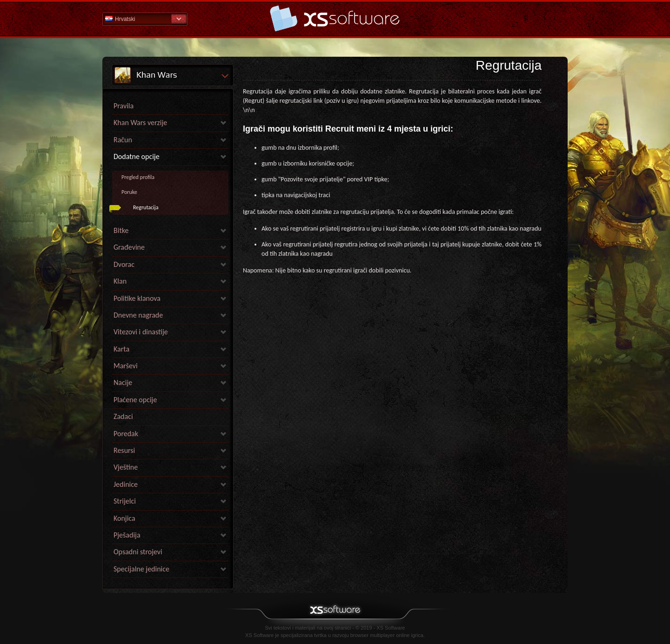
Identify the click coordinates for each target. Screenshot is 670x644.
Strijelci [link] (125, 501)
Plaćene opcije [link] (135, 400)
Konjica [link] (124, 518)
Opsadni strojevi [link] (138, 552)
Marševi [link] (126, 366)
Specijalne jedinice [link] (141, 569)
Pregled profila (138, 177)
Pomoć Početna (335, 18)
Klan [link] (120, 281)
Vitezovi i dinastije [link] (141, 332)
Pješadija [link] (127, 535)
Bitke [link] (121, 230)
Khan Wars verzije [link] (140, 123)
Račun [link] (123, 140)
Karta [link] (121, 349)
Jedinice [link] (126, 484)
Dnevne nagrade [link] (138, 315)
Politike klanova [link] (137, 298)
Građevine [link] (129, 247)
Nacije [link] (123, 382)
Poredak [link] (126, 434)
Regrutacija (146, 207)
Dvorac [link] (124, 264)
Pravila (124, 106)
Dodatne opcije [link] (137, 156)
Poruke (129, 192)
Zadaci (123, 416)
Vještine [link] (126, 467)
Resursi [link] (124, 450)
